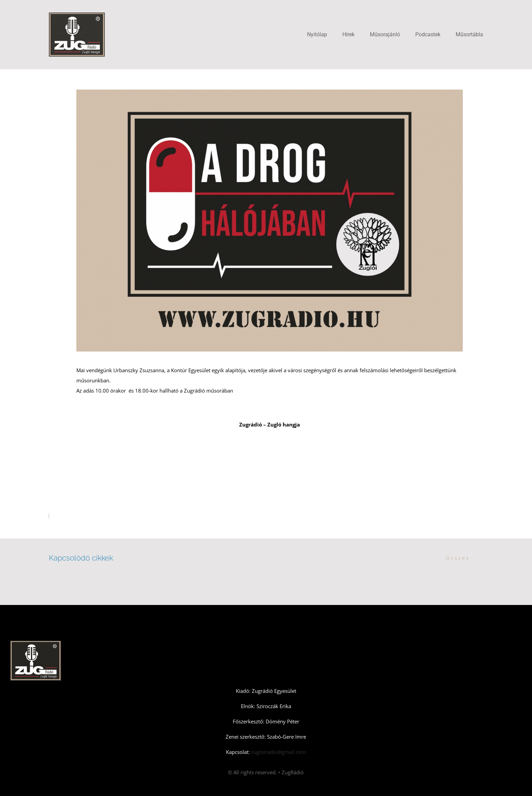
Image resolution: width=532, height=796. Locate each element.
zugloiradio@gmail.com (278, 752)
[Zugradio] (77, 15)
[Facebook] (50, 516)
